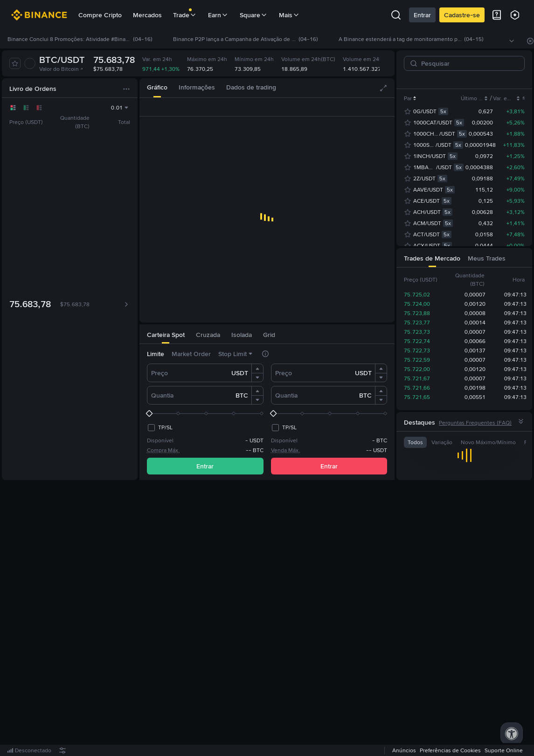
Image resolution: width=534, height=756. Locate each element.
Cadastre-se (462, 15)
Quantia (162, 395)
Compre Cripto (100, 15)
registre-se (255, 619)
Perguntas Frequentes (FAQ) (475, 423)
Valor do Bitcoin (61, 69)
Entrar (422, 15)
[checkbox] (160, 427)
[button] (257, 369)
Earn (218, 15)
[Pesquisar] (468, 63)
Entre (220, 619)
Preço (160, 373)
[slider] (205, 413)
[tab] (157, 88)
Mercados (147, 15)
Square (254, 15)
